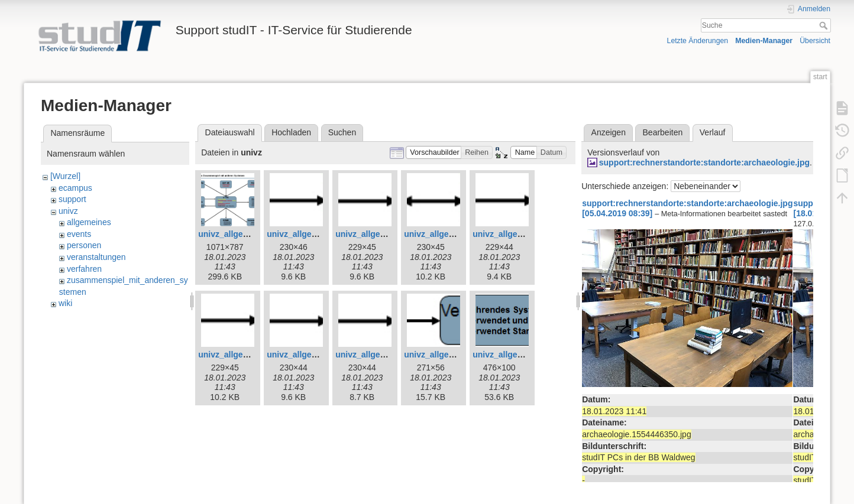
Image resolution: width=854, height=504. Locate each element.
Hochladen (291, 132)
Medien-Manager (764, 41)
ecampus (75, 188)
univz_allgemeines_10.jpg (386, 355)
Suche (825, 25)
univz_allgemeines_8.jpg (247, 355)
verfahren (84, 269)
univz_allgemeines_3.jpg (247, 234)
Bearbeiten (663, 132)
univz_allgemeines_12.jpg (523, 355)
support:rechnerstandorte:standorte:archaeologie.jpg (704, 162)
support (72, 199)
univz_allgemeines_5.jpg (384, 234)
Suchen (342, 132)
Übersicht (815, 41)
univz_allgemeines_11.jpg (455, 355)
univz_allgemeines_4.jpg (315, 234)
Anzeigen (609, 132)
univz (68, 211)
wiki (65, 303)
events (79, 234)
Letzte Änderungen (698, 41)
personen (84, 245)
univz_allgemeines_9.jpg (315, 355)
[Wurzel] (65, 176)
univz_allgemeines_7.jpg (521, 234)
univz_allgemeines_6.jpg (452, 234)
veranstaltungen (96, 257)
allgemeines (89, 222)
